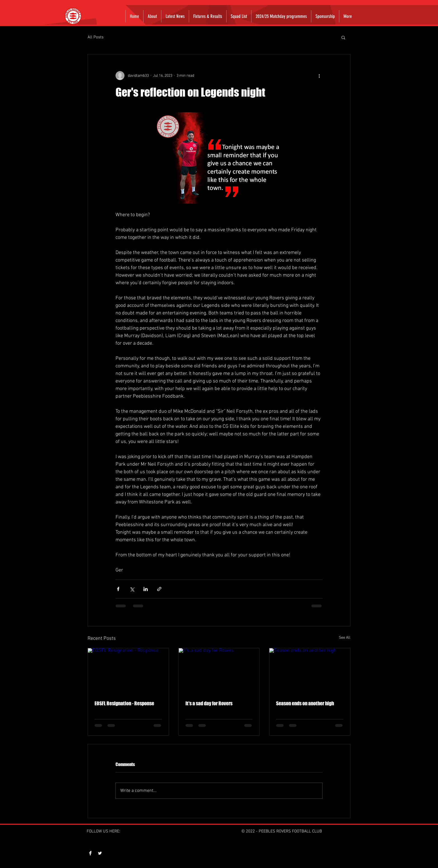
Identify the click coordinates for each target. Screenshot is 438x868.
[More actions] (319, 76)
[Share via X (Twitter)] (132, 589)
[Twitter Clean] (100, 853)
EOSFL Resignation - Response (124, 703)
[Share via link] (159, 589)
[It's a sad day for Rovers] (219, 671)
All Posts (96, 37)
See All (345, 638)
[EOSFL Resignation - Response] (128, 671)
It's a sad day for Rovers (209, 703)
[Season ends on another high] (310, 671)
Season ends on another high (305, 703)
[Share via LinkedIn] (146, 589)
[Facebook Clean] (90, 853)
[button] (343, 37)
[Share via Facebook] (118, 589)
